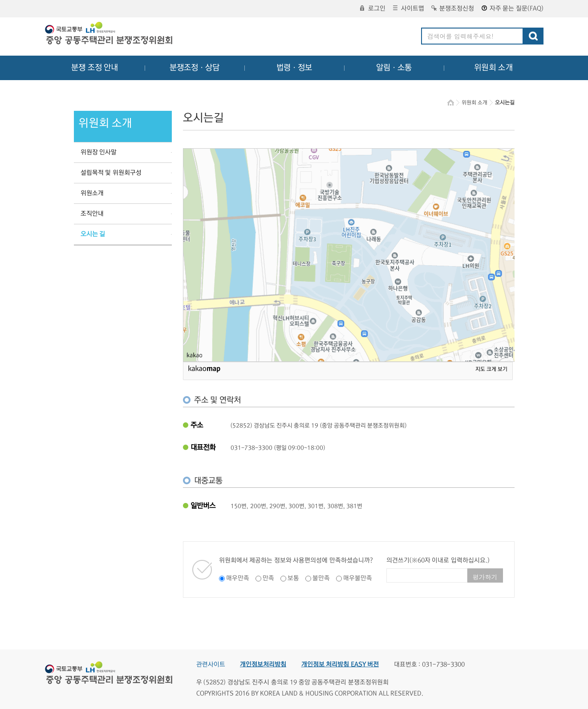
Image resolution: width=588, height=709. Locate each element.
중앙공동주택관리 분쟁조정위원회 (109, 34)
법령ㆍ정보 (294, 68)
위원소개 (92, 193)
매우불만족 (358, 578)
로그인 (373, 8)
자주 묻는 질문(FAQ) (513, 8)
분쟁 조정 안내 (95, 68)
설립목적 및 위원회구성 (111, 173)
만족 (268, 578)
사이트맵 (409, 8)
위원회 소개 (493, 68)
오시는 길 (93, 234)
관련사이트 (211, 664)
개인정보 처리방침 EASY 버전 (340, 664)
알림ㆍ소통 (394, 68)
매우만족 (238, 578)
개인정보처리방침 (263, 664)
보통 (293, 578)
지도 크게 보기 (491, 369)
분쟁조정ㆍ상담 (195, 68)
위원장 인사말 (99, 152)
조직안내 (92, 214)
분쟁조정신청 (453, 8)
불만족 (321, 578)
